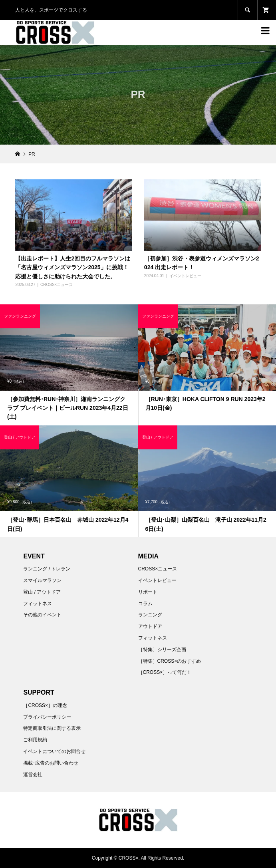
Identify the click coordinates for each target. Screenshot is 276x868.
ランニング (150, 615)
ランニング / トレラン (47, 569)
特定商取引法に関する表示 (52, 728)
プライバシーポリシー (47, 717)
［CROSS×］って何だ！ (165, 672)
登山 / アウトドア (42, 592)
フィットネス (38, 604)
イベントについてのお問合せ (54, 751)
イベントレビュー (185, 276)
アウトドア (150, 626)
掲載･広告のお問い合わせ (51, 763)
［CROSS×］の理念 (45, 705)
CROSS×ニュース (57, 285)
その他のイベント (42, 615)
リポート (148, 592)
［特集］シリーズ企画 (162, 650)
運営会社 (33, 775)
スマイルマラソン (42, 580)
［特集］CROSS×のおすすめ (170, 661)
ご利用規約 (35, 740)
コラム (145, 604)
